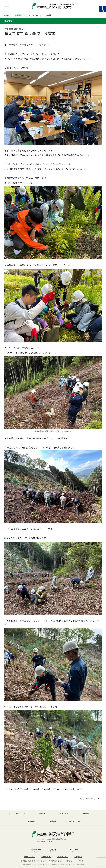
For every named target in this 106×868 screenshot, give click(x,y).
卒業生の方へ (30, 857)
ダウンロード (63, 857)
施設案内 (31, 821)
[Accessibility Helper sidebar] (103, 9)
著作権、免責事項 (28, 861)
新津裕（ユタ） (94, 798)
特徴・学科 (64, 814)
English (78, 857)
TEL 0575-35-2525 (45, 842)
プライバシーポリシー (76, 861)
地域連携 (53, 821)
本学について (20, 814)
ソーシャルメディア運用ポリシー (51, 861)
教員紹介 (86, 814)
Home (7, 15)
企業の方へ (46, 857)
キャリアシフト (75, 821)
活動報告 (18, 15)
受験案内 (42, 814)
